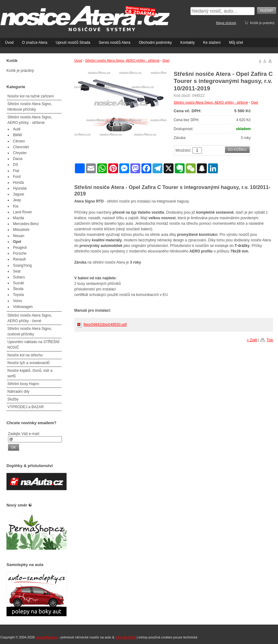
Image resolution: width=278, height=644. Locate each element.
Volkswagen (23, 307)
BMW (17, 135)
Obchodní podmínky (155, 43)
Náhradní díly (18, 392)
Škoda (18, 289)
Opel (166, 60)
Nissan (19, 236)
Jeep (17, 200)
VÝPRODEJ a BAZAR (26, 407)
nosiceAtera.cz (47, 637)
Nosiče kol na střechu (25, 355)
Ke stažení (212, 43)
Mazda (18, 218)
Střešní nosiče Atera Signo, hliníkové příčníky (30, 107)
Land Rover (22, 212)
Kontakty (188, 43)
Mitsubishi (21, 230)
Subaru (19, 277)
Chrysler (20, 153)
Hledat (267, 10)
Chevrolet (21, 147)
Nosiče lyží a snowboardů (29, 363)
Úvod (9, 43)
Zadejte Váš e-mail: (24, 434)
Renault (19, 259)
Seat (17, 271)
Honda (18, 183)
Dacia (18, 159)
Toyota (18, 295)
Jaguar (19, 194)
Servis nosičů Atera (114, 43)
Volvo (17, 301)
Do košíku (237, 150)
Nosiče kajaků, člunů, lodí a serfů (30, 373)
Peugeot (20, 248)
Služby (13, 399)
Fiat (16, 171)
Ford (17, 177)
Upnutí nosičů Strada (73, 43)
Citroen (19, 141)
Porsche (20, 253)
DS (16, 165)
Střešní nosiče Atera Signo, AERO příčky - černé (30, 318)
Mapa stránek (226, 23)
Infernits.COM (126, 637)
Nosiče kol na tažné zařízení (31, 96)
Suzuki (18, 283)
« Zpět (252, 340)
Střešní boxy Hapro (23, 384)
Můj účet (236, 43)
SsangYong (22, 265)
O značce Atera (35, 43)
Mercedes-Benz (26, 224)
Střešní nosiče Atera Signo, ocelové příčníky (30, 331)
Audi (17, 129)
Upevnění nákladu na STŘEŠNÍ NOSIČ (33, 345)
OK (14, 447)
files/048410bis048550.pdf (105, 325)
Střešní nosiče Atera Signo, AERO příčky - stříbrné (122, 60)
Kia (16, 206)
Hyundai (20, 188)
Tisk (270, 340)
